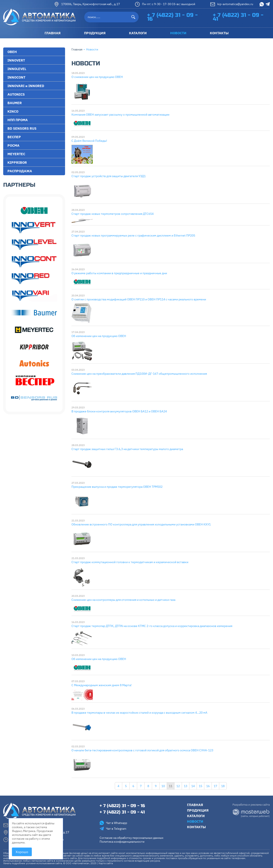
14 (193, 786)
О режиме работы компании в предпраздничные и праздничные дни (119, 273)
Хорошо (22, 852)
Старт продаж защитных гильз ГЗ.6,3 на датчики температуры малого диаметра (127, 449)
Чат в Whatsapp (113, 823)
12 (178, 786)
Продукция (198, 810)
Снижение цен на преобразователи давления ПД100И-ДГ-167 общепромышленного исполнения (139, 374)
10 (163, 786)
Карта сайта (106, 863)
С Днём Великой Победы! (89, 141)
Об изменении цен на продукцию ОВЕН (99, 336)
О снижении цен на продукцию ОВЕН (97, 77)
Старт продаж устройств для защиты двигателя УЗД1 (109, 176)
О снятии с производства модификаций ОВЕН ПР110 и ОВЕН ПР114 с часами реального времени (139, 299)
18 (223, 786)
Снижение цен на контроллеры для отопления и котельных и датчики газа (123, 600)
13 (186, 786)
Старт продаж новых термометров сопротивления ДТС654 (113, 214)
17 (215, 786)
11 (171, 786)
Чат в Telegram (113, 829)
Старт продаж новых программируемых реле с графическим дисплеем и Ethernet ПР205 (133, 235)
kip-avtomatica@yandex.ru (232, 4)
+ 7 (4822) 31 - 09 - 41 (238, 17)
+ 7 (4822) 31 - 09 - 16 (172, 17)
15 (200, 786)
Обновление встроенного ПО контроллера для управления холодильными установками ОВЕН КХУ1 (141, 524)
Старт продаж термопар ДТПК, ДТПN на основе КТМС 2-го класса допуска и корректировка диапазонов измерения (152, 626)
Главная (77, 49)
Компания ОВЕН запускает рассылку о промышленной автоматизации (120, 115)
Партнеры (19, 185)
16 (208, 786)
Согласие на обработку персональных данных (131, 838)
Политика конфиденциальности (122, 842)
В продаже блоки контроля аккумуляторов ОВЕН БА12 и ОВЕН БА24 (119, 411)
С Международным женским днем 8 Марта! (102, 685)
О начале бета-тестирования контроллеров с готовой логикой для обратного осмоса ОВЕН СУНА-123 (142, 750)
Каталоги (196, 816)
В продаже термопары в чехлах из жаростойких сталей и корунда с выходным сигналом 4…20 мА (139, 713)
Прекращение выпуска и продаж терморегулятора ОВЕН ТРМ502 (117, 487)
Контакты (196, 827)
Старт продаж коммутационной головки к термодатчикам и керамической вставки (130, 562)
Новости (195, 821)
